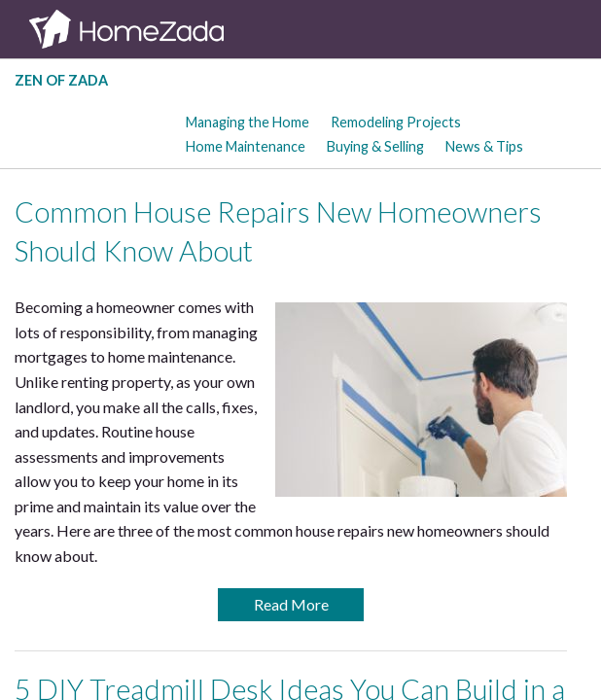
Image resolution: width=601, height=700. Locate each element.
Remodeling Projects (396, 122)
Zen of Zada (61, 80)
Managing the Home (247, 122)
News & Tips (484, 146)
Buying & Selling (375, 146)
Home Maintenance (246, 146)
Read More (291, 604)
